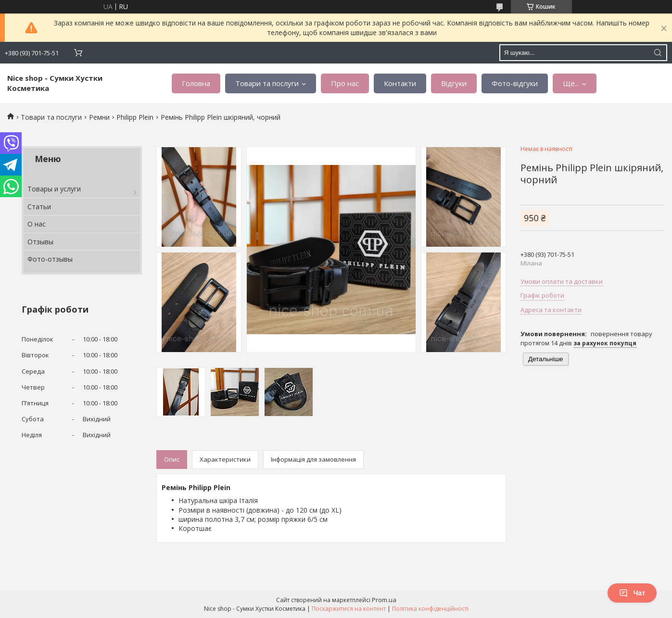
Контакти (400, 83)
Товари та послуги (267, 83)
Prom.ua (384, 600)
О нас (37, 224)
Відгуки (454, 83)
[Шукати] (658, 53)
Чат (632, 593)
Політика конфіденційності (430, 609)
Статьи (39, 207)
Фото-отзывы (50, 259)
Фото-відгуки (515, 83)
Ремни (99, 117)
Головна (196, 83)
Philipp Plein (135, 117)
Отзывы (40, 242)
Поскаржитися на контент (349, 609)
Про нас (345, 83)
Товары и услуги (54, 189)
